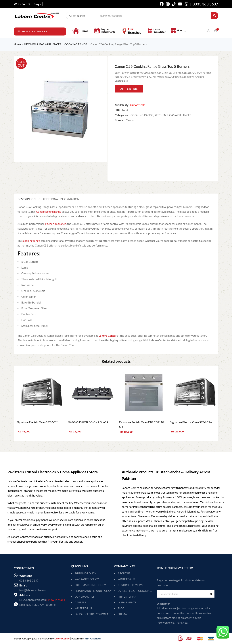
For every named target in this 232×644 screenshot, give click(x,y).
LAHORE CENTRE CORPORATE (93, 614)
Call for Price (129, 89)
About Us (124, 573)
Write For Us (126, 579)
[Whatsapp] (16, 575)
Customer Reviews (130, 585)
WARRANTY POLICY (87, 579)
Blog (121, 608)
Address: (25, 595)
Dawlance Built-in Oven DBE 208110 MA (141, 425)
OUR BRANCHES (85, 597)
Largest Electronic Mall (135, 591)
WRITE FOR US (83, 608)
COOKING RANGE (76, 44)
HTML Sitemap (127, 597)
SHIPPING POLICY (85, 573)
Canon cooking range (49, 212)
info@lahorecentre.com (33, 590)
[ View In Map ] (56, 600)
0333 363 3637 (29, 580)
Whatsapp (26, 576)
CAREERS (80, 602)
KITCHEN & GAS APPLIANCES (43, 44)
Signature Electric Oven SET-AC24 (38, 422)
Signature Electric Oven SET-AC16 (191, 422)
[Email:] (16, 585)
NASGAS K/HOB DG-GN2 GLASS (88, 422)
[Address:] (16, 595)
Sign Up (211, 594)
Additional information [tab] (61, 199)
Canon (130, 120)
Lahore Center (108, 336)
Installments (127, 602)
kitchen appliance (56, 224)
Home (17, 44)
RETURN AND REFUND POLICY (93, 591)
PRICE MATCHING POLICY (90, 585)
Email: (23, 585)
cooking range (32, 241)
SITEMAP (123, 614)
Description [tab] (27, 199)
